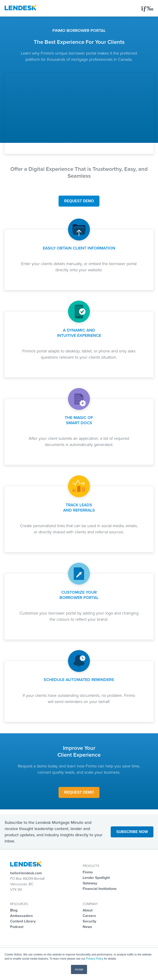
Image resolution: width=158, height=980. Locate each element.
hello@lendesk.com (26, 873)
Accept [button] (79, 969)
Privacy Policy (95, 959)
